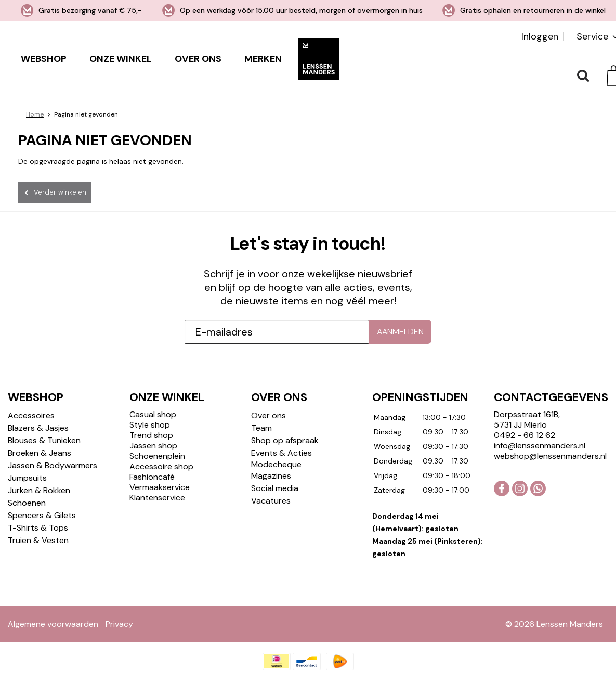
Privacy (119, 624)
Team (261, 428)
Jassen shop (153, 446)
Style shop (150, 425)
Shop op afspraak (285, 440)
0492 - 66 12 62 (525, 435)
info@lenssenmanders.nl (540, 446)
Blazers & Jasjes (38, 428)
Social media (275, 488)
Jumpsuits (27, 478)
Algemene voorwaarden (53, 624)
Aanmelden (400, 332)
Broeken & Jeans (40, 453)
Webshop (44, 59)
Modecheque (276, 464)
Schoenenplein (157, 456)
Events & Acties (281, 453)
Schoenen (27, 503)
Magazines (271, 476)
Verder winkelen (60, 192)
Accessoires (31, 415)
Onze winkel (121, 59)
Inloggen (540, 36)
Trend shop (151, 435)
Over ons (198, 59)
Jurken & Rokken (39, 490)
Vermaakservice (160, 487)
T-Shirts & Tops (38, 528)
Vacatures (271, 501)
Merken (263, 59)
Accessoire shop (161, 466)
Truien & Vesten (38, 540)
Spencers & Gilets (42, 515)
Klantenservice (157, 498)
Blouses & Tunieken (44, 440)
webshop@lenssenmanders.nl (550, 456)
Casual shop (153, 414)
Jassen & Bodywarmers (53, 465)
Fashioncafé (152, 477)
